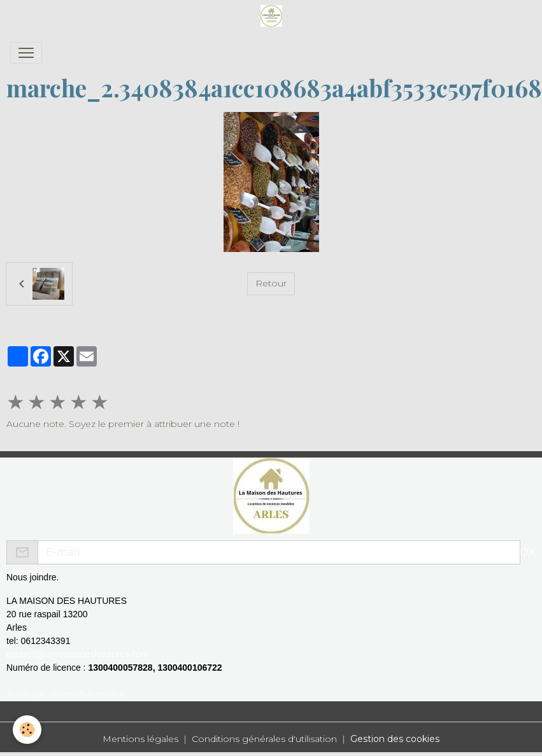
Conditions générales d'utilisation (264, 739)
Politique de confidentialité (66, 694)
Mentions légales (140, 739)
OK (528, 552)
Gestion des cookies (395, 739)
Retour (271, 283)
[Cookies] (27, 730)
